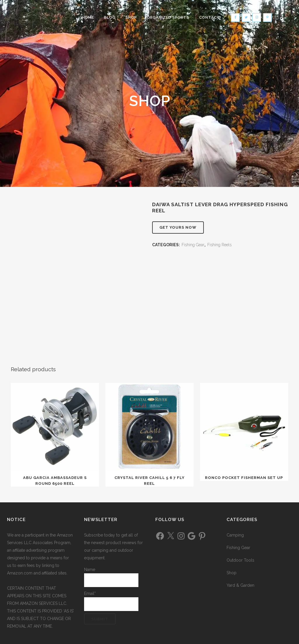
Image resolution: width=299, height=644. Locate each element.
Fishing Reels (219, 245)
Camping (235, 535)
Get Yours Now (178, 227)
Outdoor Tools (240, 560)
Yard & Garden (240, 585)
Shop (232, 573)
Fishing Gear (193, 245)
